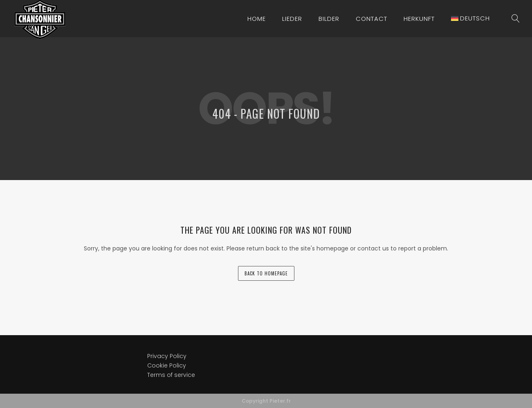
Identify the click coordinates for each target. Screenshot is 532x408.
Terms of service (171, 375)
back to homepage (266, 273)
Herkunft (419, 19)
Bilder (329, 19)
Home (257, 19)
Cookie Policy (167, 365)
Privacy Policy (167, 356)
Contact (372, 19)
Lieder (292, 19)
